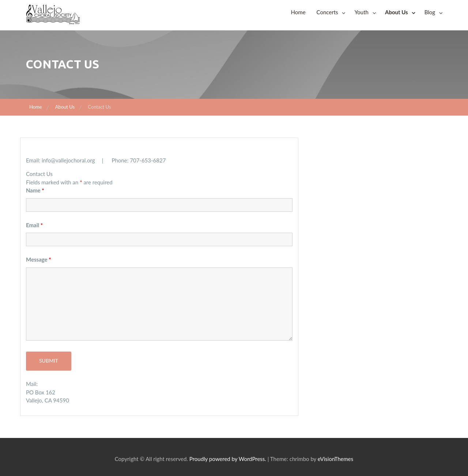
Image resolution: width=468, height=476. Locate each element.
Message (39, 259)
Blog (430, 12)
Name (35, 190)
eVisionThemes (335, 459)
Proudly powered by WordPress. (228, 459)
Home (298, 12)
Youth (362, 12)
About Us (397, 12)
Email (34, 225)
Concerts (327, 12)
